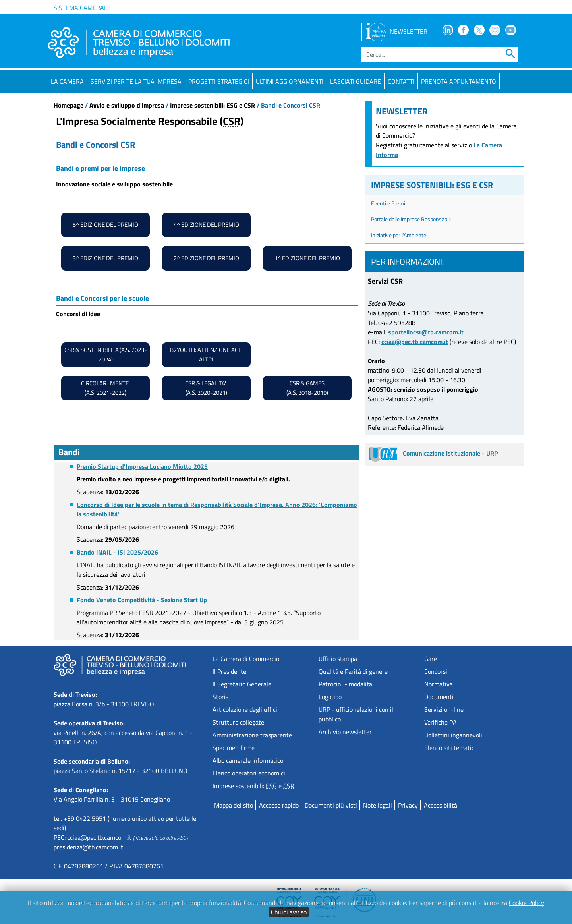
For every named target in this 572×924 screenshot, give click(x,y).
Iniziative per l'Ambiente (399, 235)
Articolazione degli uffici (245, 709)
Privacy (408, 805)
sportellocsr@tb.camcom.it (426, 332)
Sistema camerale (82, 8)
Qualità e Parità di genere (353, 671)
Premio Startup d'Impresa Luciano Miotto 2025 (142, 466)
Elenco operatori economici (249, 773)
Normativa (439, 684)
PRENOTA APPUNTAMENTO (459, 81)
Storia (221, 697)
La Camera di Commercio (246, 659)
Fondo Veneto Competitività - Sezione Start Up (142, 600)
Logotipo (330, 697)
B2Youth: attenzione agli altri (206, 355)
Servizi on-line (444, 709)
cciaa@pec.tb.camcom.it (415, 342)
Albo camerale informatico (248, 760)
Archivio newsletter (345, 732)
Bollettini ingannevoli (453, 735)
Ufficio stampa (338, 659)
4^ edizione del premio (206, 225)
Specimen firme (234, 748)
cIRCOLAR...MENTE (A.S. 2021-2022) (105, 388)
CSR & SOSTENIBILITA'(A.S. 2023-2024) (106, 355)
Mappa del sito (234, 805)
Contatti (401, 81)
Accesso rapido (279, 805)
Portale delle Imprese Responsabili (411, 219)
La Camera (67, 81)
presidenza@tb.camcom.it (88, 847)
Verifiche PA (441, 722)
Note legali (378, 805)
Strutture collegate (238, 722)
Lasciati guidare (356, 81)
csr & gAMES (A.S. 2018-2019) (307, 388)
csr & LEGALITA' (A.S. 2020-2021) (206, 388)
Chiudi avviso (289, 912)
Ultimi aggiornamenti (290, 81)
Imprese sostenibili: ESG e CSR (213, 105)
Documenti (439, 697)
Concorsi (436, 671)
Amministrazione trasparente (252, 735)
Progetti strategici (219, 81)
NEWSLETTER (397, 31)
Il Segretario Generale (242, 684)
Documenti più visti (331, 805)
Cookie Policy (527, 903)
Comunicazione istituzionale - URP (434, 453)
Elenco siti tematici (450, 748)
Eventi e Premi (388, 203)
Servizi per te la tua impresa (136, 81)
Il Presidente (229, 671)
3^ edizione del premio (105, 258)
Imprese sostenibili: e (253, 786)
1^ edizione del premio (307, 258)
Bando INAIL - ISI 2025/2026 (117, 552)
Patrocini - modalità (345, 684)
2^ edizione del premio (206, 258)
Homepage (69, 105)
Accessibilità (441, 805)
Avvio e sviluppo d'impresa (127, 105)
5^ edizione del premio (105, 225)
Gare (431, 659)
